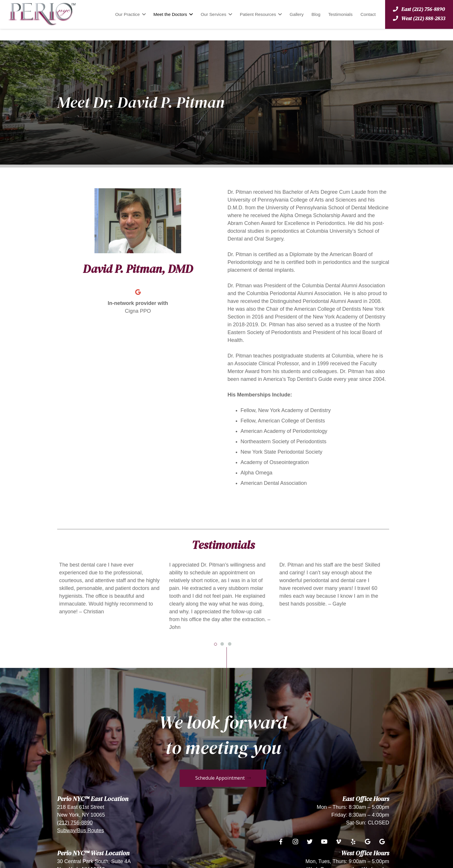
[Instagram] (295, 842)
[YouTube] (324, 842)
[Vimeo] (339, 842)
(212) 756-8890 (75, 823)
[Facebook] (281, 842)
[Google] (138, 292)
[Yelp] (353, 842)
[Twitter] (310, 842)
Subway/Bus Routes (81, 830)
